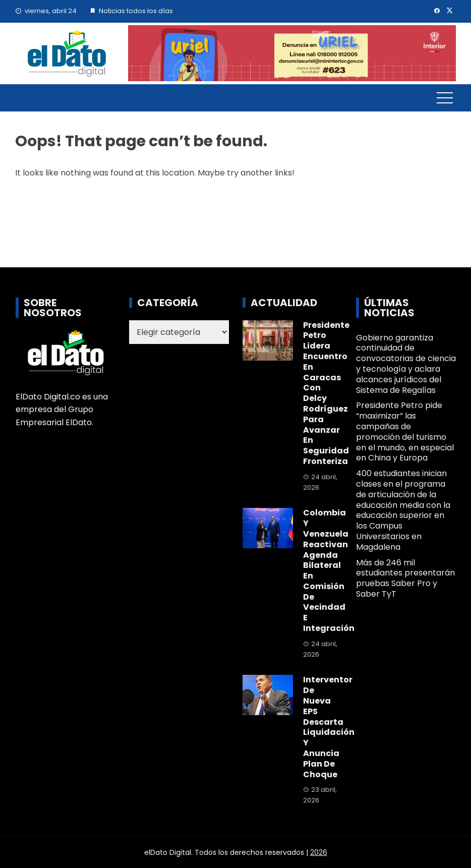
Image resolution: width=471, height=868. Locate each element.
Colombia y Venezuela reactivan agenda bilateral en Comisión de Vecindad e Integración (329, 570)
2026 (319, 852)
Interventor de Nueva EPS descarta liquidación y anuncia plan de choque (329, 727)
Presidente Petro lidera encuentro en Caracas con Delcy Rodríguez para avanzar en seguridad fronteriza (326, 393)
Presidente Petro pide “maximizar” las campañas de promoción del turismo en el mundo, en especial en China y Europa (405, 431)
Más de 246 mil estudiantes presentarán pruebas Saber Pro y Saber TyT (405, 578)
